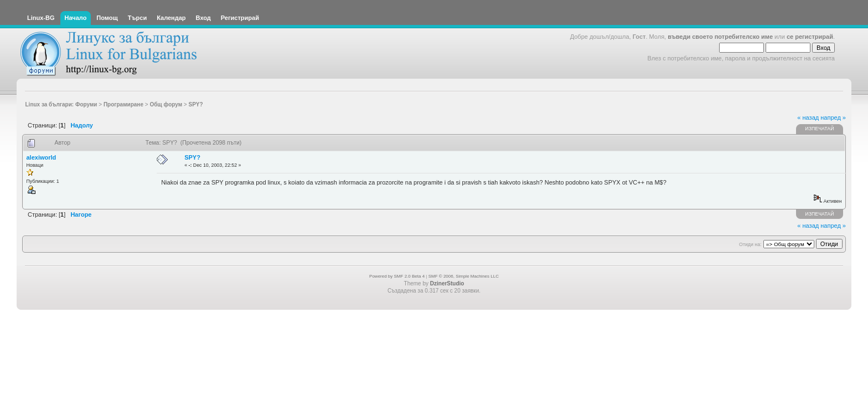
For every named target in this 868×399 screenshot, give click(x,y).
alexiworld (42, 157)
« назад (808, 117)
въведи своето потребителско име (720, 37)
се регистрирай (810, 37)
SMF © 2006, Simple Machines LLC (464, 276)
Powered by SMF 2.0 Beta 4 (397, 276)
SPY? (192, 157)
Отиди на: (750, 244)
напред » (833, 117)
